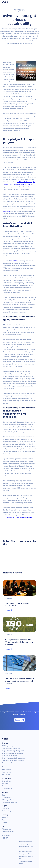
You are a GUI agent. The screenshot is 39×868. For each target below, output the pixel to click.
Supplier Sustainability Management (13, 758)
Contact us (19, 720)
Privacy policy (6, 829)
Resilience (5, 784)
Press (4, 820)
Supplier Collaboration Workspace (13, 753)
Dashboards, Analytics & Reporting (13, 761)
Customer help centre (9, 811)
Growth (4, 786)
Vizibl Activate (6, 770)
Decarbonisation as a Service (11, 748)
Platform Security (7, 763)
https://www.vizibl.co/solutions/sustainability (17, 517)
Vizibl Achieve (6, 775)
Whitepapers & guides (9, 800)
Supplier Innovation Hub (9, 756)
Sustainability (6, 781)
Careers (4, 822)
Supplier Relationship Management (13, 751)
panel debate (14, 261)
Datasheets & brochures (9, 802)
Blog (3, 795)
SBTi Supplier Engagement (10, 746)
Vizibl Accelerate (7, 772)
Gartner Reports (7, 798)
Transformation (7, 788)
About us (5, 818)
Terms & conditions (8, 832)
